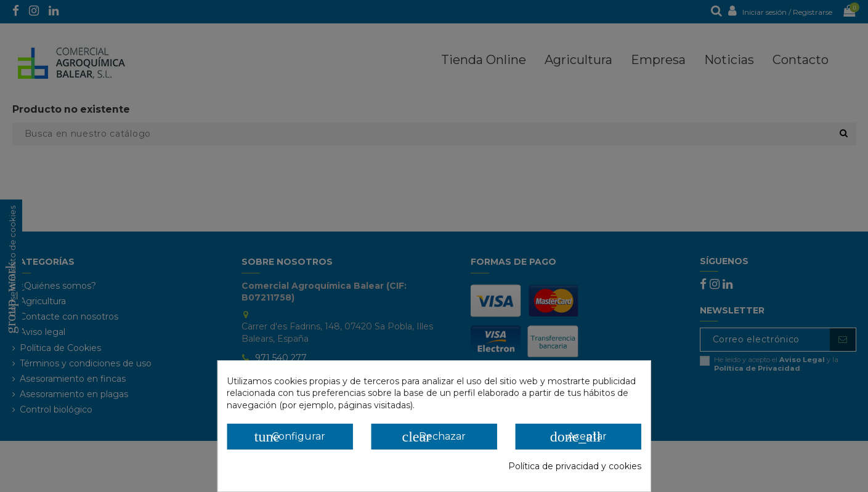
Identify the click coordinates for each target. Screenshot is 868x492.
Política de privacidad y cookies (575, 466)
